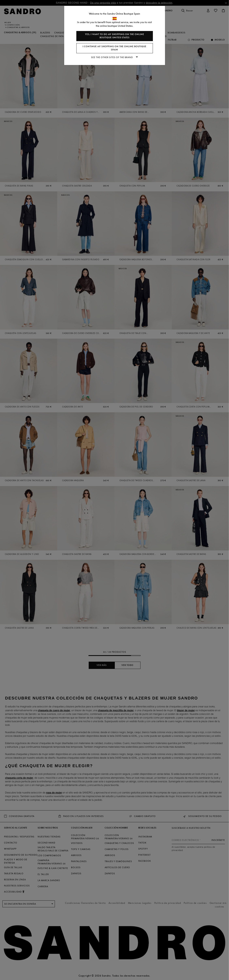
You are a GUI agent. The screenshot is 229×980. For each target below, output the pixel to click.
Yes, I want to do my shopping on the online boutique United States (115, 36)
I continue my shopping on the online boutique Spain (114, 48)
